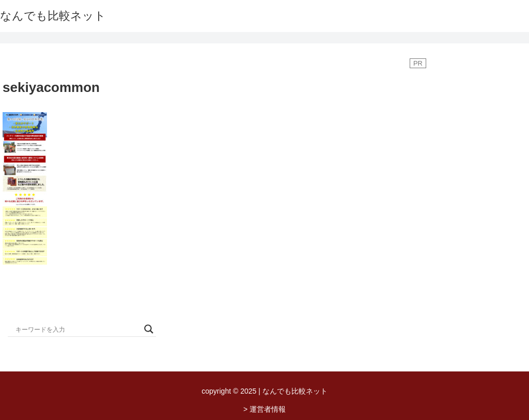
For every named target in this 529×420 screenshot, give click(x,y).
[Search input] (77, 329)
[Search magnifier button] (149, 329)
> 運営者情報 (264, 409)
